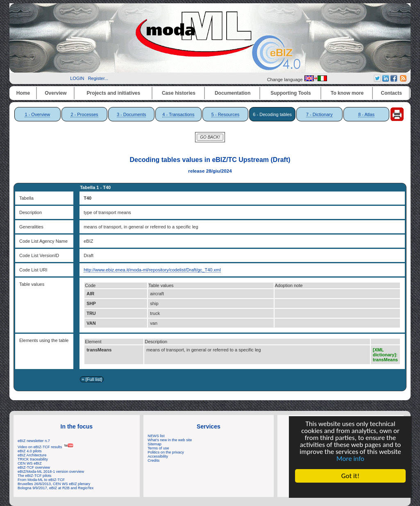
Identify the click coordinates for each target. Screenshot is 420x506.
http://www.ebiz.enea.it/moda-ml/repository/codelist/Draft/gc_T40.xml (152, 270)
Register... (98, 78)
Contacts (392, 93)
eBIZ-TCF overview (34, 467)
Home (23, 93)
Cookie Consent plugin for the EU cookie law (350, 490)
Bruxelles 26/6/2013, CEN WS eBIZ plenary (54, 484)
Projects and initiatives (113, 93)
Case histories (179, 93)
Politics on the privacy (166, 452)
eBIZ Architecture (32, 455)
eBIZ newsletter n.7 (34, 441)
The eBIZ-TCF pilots (34, 476)
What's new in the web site (170, 440)
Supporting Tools (291, 93)
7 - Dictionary (319, 114)
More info (350, 459)
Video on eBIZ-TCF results (46, 447)
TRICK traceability (33, 459)
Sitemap (154, 444)
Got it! (350, 476)
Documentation (233, 93)
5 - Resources (225, 114)
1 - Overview (37, 114)
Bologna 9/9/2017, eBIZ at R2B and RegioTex (56, 488)
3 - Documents (132, 114)
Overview (56, 93)
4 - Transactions (178, 114)
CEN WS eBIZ (30, 463)
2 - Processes (84, 114)
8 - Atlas (366, 114)
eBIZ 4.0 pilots (30, 451)
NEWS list (156, 436)
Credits (153, 460)
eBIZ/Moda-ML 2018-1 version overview (51, 472)
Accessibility (158, 456)
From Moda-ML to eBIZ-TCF (41, 480)
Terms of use (158, 448)
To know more (347, 93)
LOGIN (77, 78)
